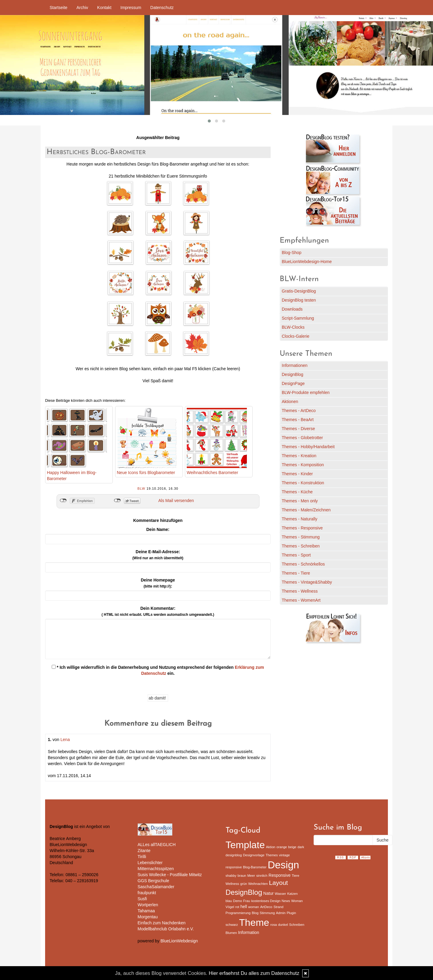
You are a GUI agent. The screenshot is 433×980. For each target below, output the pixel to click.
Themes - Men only (300, 501)
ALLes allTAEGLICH (157, 845)
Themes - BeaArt (298, 420)
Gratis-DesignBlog (299, 291)
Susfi (142, 899)
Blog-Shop (292, 253)
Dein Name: (158, 529)
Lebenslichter (150, 863)
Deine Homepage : (158, 583)
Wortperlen (148, 905)
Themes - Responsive (302, 528)
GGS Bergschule (154, 881)
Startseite (58, 8)
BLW (141, 488)
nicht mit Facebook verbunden (63, 501)
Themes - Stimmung (301, 537)
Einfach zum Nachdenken (162, 923)
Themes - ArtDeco (299, 411)
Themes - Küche (297, 492)
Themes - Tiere (296, 573)
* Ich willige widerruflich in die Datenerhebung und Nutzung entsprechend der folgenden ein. (158, 670)
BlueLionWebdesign (179, 941)
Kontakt (104, 8)
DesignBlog (293, 374)
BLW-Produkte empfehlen (306, 392)
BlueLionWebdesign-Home (307, 262)
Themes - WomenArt (301, 600)
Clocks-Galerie (296, 336)
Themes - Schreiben (301, 546)
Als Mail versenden (176, 501)
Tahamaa (146, 911)
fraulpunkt (147, 893)
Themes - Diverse (298, 429)
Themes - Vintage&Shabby (307, 582)
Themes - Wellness (300, 591)
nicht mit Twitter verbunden (117, 501)
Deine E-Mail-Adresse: (158, 555)
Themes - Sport (296, 555)
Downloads (292, 309)
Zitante (144, 851)
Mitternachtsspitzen (156, 869)
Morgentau (148, 917)
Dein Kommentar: (158, 611)
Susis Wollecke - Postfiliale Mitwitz (170, 875)
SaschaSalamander (156, 887)
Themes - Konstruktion (303, 483)
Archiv (82, 8)
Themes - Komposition (303, 465)
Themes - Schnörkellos (303, 564)
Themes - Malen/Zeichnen (306, 510)
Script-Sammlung (298, 318)
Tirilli (142, 857)
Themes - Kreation (299, 456)
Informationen (295, 365)
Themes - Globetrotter (302, 438)
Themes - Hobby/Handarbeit (308, 447)
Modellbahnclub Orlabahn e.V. (166, 929)
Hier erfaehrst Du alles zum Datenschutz (254, 973)
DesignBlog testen (299, 300)
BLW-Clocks (293, 327)
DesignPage (293, 383)
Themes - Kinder (297, 474)
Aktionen (290, 402)
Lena (65, 740)
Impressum (131, 8)
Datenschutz (162, 8)
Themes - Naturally (299, 519)
